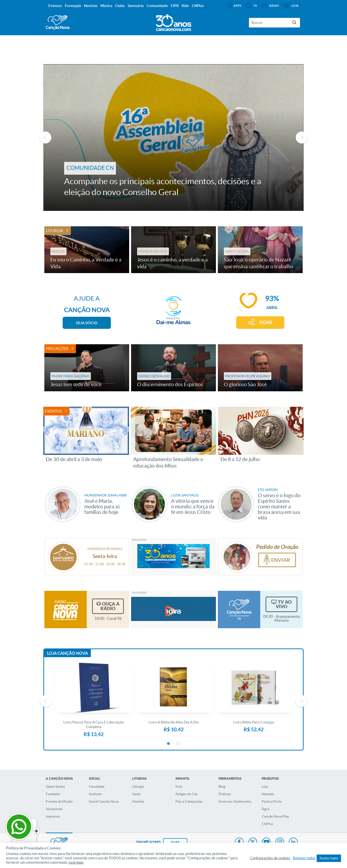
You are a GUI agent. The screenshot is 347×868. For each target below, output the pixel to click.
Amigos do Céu (187, 794)
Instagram (280, 842)
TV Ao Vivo (284, 604)
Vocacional (54, 809)
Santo (137, 794)
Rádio (274, 6)
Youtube (266, 842)
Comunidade (157, 6)
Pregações (57, 349)
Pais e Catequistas (189, 801)
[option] (173, 138)
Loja (265, 786)
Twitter (253, 842)
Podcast (225, 794)
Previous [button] (45, 138)
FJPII (175, 6)
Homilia (138, 801)
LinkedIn (293, 842)
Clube (120, 6)
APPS (237, 6)
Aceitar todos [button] (329, 858)
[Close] (36, 831)
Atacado (268, 794)
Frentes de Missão (59, 801)
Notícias (91, 6)
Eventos (53, 411)
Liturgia (54, 231)
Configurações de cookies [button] (270, 858)
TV (255, 6)
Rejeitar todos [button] (304, 858)
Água (266, 809)
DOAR (266, 322)
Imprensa (53, 816)
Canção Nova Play (275, 816)
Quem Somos (55, 786)
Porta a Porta (272, 801)
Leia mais (76, 862)
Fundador (53, 794)
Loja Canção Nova (67, 653)
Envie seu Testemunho (235, 801)
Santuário (136, 6)
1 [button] (169, 744)
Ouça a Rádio (110, 606)
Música (106, 6)
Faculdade (97, 786)
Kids (179, 786)
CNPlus (267, 824)
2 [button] (178, 744)
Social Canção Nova (104, 801)
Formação (73, 6)
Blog (222, 786)
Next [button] (302, 138)
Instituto (95, 794)
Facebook (239, 842)
